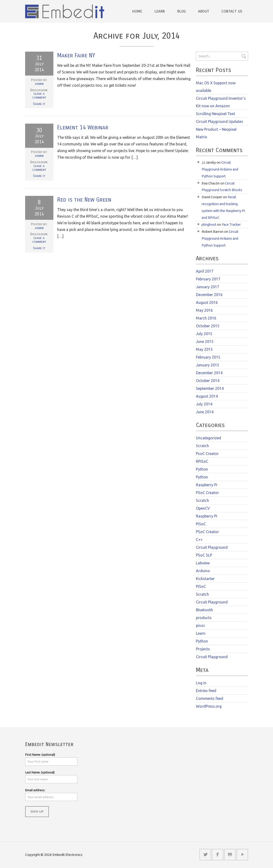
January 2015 (208, 365)
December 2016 (209, 295)
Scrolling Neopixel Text (215, 114)
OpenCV (203, 508)
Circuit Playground (212, 547)
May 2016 (204, 310)
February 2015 (208, 357)
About (204, 11)
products (204, 618)
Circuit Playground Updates (220, 121)
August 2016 (207, 302)
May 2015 (204, 349)
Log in (201, 683)
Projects (203, 649)
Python (202, 469)
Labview (203, 563)
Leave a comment (39, 96)
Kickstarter (205, 579)
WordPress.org (209, 706)
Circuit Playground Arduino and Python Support (220, 169)
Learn (160, 11)
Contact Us (232, 11)
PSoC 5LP (204, 555)
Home (137, 11)
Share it (39, 104)
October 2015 (208, 326)
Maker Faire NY (76, 55)
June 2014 (205, 412)
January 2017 (208, 287)
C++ (199, 540)
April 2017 (205, 271)
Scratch (202, 446)
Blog (181, 11)
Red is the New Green (84, 200)
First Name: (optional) (40, 755)
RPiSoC (202, 461)
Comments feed (210, 698)
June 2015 (205, 342)
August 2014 (207, 396)
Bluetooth (204, 610)
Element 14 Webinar (83, 127)
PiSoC (201, 524)
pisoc (201, 625)
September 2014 (210, 388)
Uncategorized (208, 438)
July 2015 (204, 334)
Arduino (203, 571)
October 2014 (208, 381)
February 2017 (208, 279)
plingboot (209, 225)
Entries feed (206, 691)
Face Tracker (231, 225)
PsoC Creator (207, 454)
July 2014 (204, 404)
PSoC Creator (207, 493)
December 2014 (209, 373)
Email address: (35, 790)
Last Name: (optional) (40, 772)
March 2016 (206, 318)
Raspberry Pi (207, 485)
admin (39, 84)
